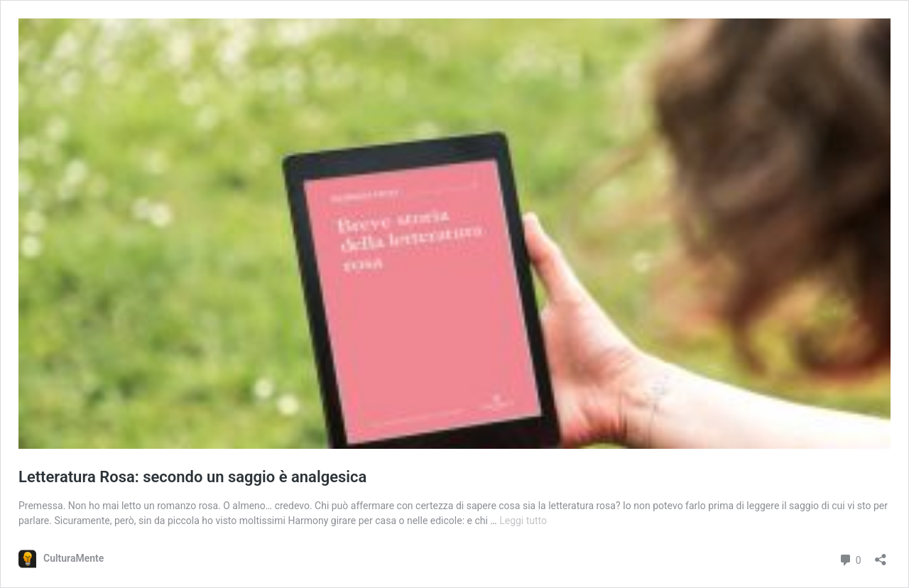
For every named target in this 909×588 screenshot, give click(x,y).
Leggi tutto (523, 521)
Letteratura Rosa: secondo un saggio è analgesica (192, 477)
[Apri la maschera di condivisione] (881, 555)
